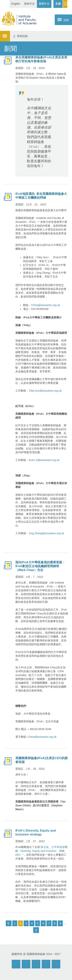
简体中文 (29, 4)
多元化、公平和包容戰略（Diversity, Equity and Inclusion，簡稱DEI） (41, 851)
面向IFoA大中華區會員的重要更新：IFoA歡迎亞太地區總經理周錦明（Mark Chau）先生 (40, 566)
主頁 (58, 4)
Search (65, 4)
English (16, 4)
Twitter (46, 964)
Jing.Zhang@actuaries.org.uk (46, 533)
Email (16, 964)
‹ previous (9, 923)
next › (36, 930)
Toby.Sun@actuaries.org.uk (45, 391)
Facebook (36, 964)
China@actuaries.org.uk (46, 305)
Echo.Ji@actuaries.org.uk (44, 460)
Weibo (26, 964)
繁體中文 (44, 4)
